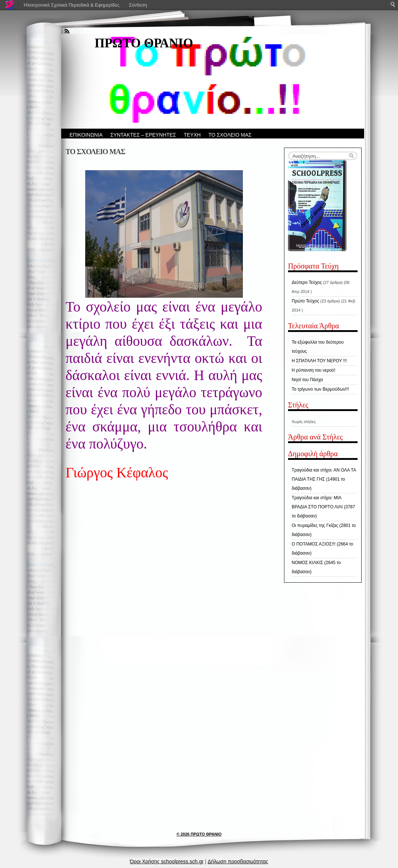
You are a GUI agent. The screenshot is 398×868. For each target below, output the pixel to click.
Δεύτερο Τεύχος (307, 282)
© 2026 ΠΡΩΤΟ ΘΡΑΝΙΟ (199, 834)
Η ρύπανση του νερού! (314, 370)
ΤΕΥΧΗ (192, 135)
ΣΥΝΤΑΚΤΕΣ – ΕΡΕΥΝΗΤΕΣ (143, 135)
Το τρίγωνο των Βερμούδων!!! (320, 389)
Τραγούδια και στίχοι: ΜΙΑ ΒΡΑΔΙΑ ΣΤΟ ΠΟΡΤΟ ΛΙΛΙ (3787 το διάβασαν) (323, 507)
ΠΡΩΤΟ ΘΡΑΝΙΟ (144, 43)
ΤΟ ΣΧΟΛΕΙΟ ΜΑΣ (230, 135)
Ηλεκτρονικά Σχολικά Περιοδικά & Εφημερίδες (72, 5)
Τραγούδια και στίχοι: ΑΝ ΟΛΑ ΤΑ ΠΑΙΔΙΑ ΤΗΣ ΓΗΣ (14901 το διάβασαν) (324, 479)
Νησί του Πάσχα (307, 380)
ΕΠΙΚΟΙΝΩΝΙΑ (86, 135)
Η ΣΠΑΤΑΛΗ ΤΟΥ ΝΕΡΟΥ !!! (319, 361)
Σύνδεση (138, 5)
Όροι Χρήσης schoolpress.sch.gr (166, 861)
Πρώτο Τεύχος (305, 301)
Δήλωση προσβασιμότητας (238, 861)
